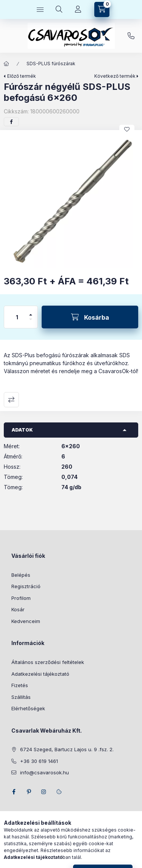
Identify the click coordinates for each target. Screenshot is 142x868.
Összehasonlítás (11, 400)
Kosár (18, 609)
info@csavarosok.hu (44, 772)
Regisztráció (26, 586)
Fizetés (20, 685)
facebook (14, 792)
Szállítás (21, 697)
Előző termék (22, 76)
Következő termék (115, 76)
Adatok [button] (22, 430)
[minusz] (31, 323)
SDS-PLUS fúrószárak (51, 64)
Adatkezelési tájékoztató (40, 674)
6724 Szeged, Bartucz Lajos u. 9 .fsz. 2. (67, 749)
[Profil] (78, 9)
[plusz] (31, 312)
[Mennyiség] (17, 317)
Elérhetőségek (28, 708)
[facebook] (11, 122)
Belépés (21, 575)
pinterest (29, 792)
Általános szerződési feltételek (48, 662)
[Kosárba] (90, 317)
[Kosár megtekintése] (102, 9)
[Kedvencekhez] (127, 129)
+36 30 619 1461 (131, 36)
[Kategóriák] (40, 9)
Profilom (21, 598)
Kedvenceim (26, 621)
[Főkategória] (6, 64)
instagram (44, 792)
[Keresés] (59, 9)
